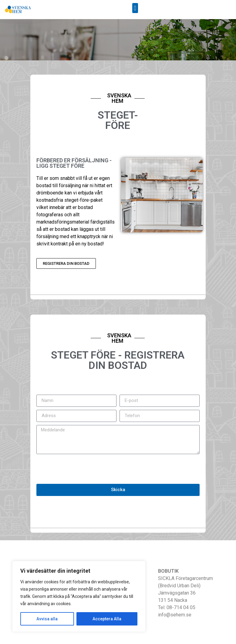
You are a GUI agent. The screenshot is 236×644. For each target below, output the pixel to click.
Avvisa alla (47, 619)
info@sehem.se (175, 615)
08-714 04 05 (181, 607)
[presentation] (83, 469)
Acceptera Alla (107, 619)
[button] (135, 8)
